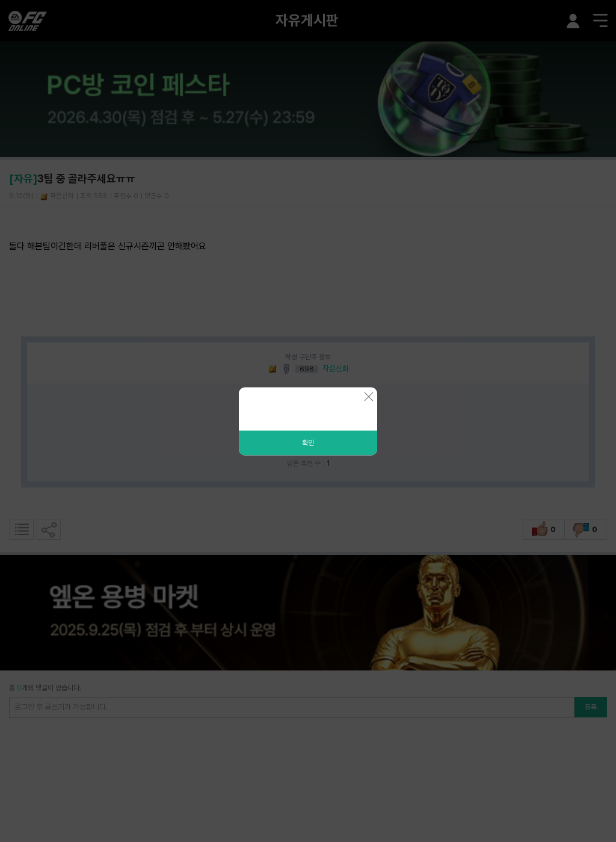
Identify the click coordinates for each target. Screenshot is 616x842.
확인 (308, 442)
